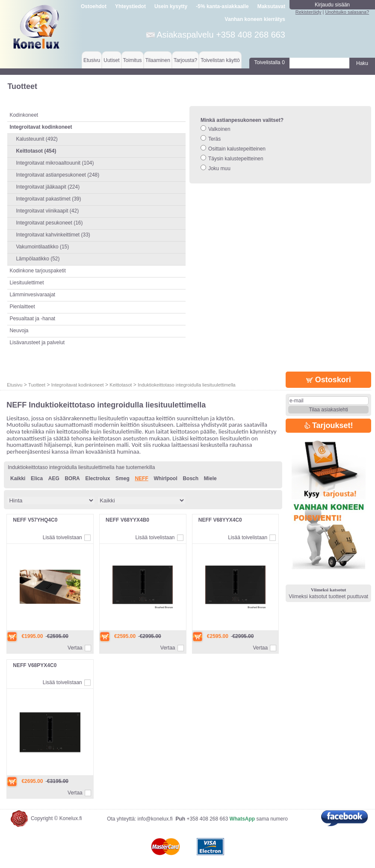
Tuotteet (37, 385)
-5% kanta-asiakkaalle (222, 6)
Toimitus (133, 60)
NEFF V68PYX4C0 (35, 665)
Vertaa (75, 648)
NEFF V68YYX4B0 (127, 520)
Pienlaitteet (22, 307)
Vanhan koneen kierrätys (255, 19)
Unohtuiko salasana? (347, 12)
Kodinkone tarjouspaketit (37, 271)
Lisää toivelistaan (62, 537)
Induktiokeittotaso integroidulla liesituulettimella (187, 385)
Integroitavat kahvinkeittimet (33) (53, 235)
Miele (210, 478)
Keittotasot (121, 385)
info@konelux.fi (155, 819)
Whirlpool (165, 478)
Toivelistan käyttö (220, 60)
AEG (54, 478)
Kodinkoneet (24, 115)
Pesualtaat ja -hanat (32, 319)
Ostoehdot (94, 6)
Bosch (190, 478)
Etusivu (92, 60)
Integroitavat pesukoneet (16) (49, 223)
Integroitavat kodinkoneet (78, 385)
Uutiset (111, 60)
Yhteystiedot (130, 6)
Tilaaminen (158, 60)
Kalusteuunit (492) (37, 139)
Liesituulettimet (27, 283)
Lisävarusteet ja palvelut (37, 342)
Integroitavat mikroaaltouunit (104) (55, 163)
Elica (37, 478)
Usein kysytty (171, 6)
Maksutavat (271, 6)
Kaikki (18, 478)
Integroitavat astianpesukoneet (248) (58, 175)
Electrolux (97, 478)
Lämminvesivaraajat (32, 295)
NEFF (141, 478)
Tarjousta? (185, 60)
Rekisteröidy (309, 12)
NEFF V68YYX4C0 (220, 520)
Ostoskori (329, 380)
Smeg (123, 478)
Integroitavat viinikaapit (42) (47, 211)
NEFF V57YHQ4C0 (35, 520)
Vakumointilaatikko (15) (42, 247)
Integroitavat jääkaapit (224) (48, 187)
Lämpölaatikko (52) (38, 259)
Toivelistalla (269, 62)
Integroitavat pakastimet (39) (48, 199)
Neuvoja (19, 331)
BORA (72, 478)
